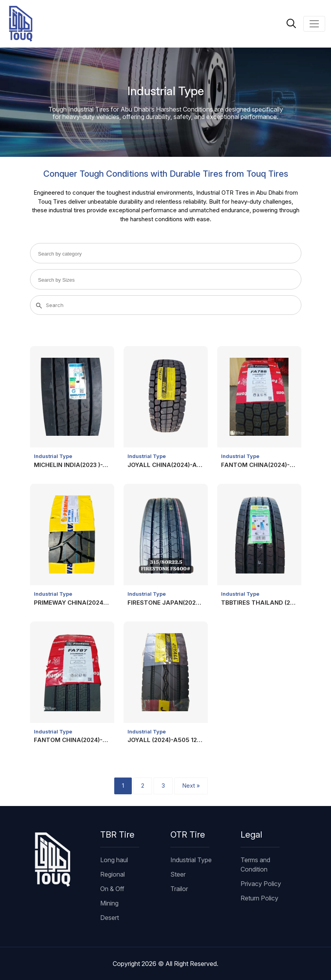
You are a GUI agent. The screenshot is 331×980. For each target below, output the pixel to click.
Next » (191, 786)
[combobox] (166, 253)
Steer (178, 874)
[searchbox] (69, 254)
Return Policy (259, 898)
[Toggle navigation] (314, 24)
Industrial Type (53, 456)
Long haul (114, 860)
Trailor (179, 889)
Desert (110, 918)
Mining (109, 903)
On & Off (112, 889)
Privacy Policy (261, 884)
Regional (112, 874)
